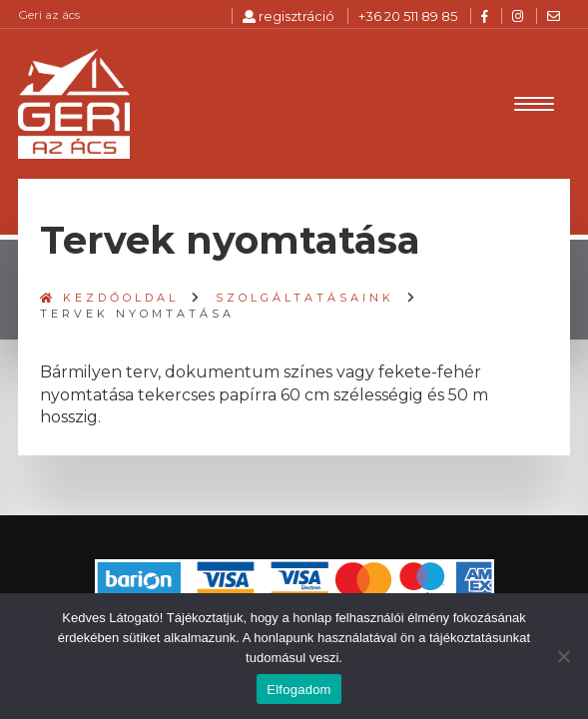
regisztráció (289, 16)
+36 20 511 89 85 (408, 16)
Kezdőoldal (109, 298)
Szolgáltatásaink (305, 298)
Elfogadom (298, 690)
